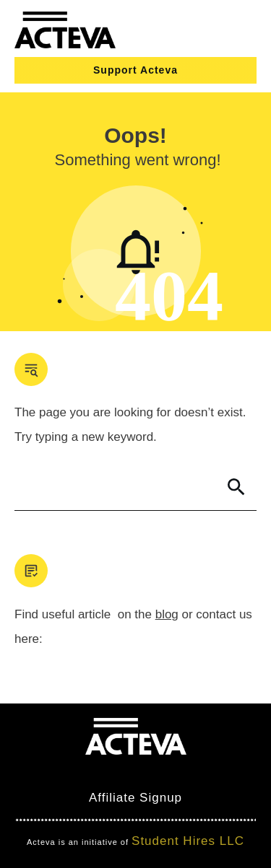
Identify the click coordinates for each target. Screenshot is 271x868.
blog (167, 614)
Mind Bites (63, 772)
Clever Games (149, 772)
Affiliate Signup (135, 798)
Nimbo (220, 772)
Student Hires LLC (188, 841)
